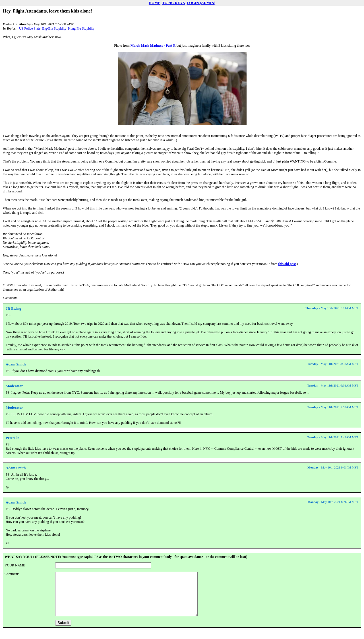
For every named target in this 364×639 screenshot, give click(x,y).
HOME (155, 3)
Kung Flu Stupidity (81, 28)
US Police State (29, 28)
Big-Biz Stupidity (54, 28)
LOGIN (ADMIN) (201, 3)
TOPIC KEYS (173, 3)
